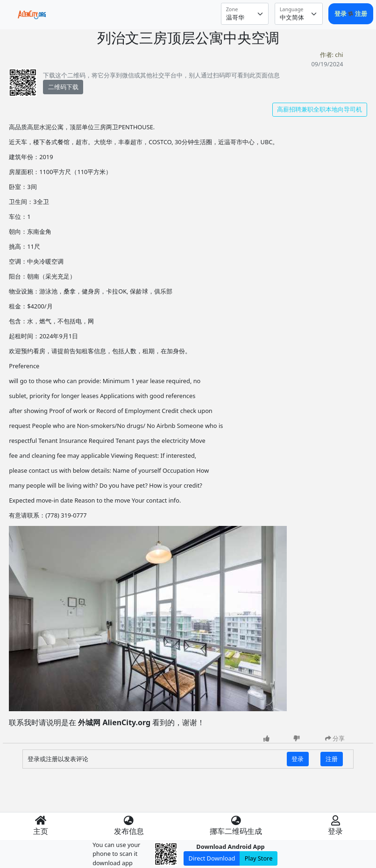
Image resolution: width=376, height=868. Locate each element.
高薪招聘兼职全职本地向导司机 (319, 109)
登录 (341, 14)
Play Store (259, 858)
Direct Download (212, 858)
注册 (361, 14)
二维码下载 (63, 87)
